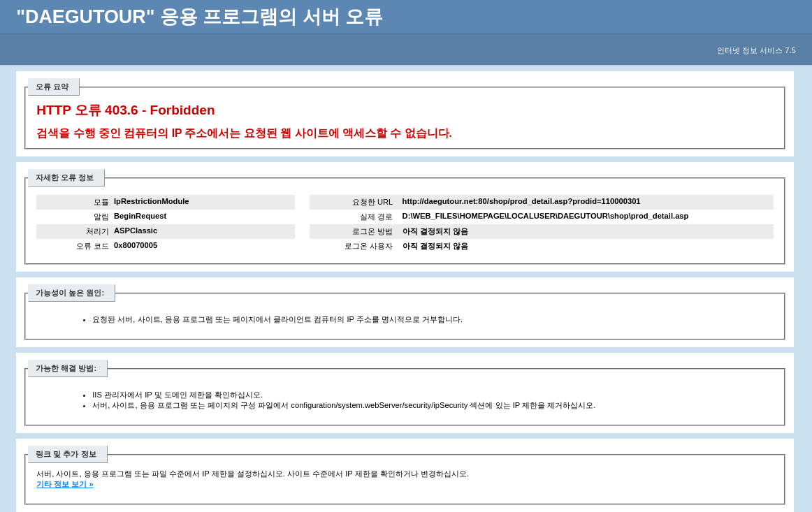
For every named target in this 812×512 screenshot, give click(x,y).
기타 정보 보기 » (65, 484)
